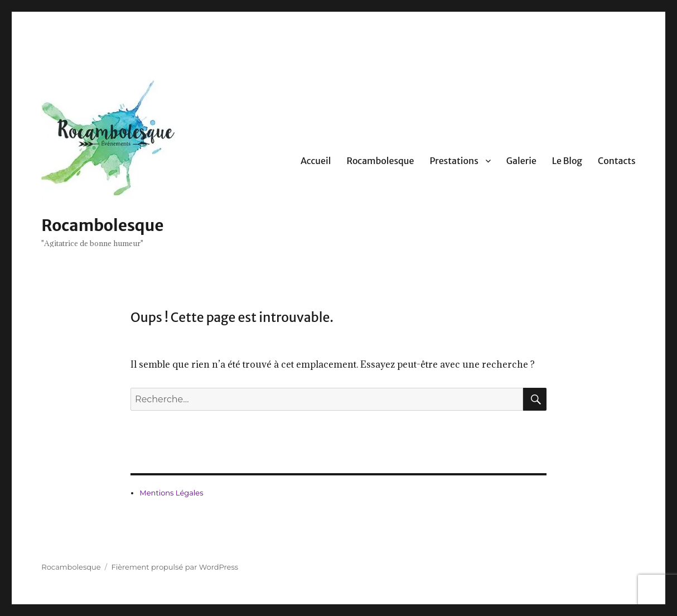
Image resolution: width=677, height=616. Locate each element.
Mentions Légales (171, 493)
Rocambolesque (102, 225)
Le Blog (567, 161)
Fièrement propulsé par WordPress (175, 567)
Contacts (617, 161)
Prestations (454, 161)
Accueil (316, 161)
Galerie (521, 161)
